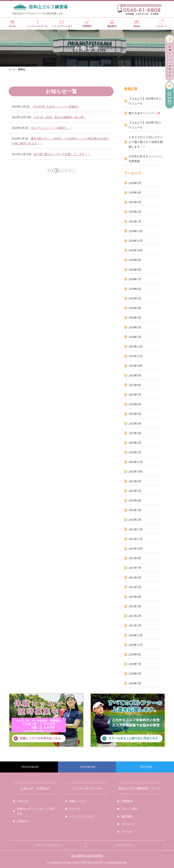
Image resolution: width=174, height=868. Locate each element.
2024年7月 (135, 279)
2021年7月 (135, 568)
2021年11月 (136, 539)
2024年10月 (136, 250)
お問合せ (23, 821)
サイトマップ (124, 845)
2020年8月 (135, 654)
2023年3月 (135, 433)
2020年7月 (135, 664)
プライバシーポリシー (47, 845)
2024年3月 (135, 318)
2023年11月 (136, 356)
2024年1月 (135, 337)
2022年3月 (135, 510)
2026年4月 (135, 193)
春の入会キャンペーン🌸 (144, 113)
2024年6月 (135, 289)
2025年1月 (135, 222)
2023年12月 (136, 347)
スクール (75, 809)
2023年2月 (135, 443)
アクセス (127, 832)
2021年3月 (135, 606)
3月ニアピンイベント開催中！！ (51, 128)
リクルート (162, 23)
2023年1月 (135, 452)
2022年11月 (136, 462)
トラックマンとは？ (62, 23)
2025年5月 (135, 202)
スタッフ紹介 (130, 809)
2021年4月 (135, 597)
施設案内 (112, 23)
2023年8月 (135, 385)
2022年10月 (136, 472)
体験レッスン (78, 801)
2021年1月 (135, 626)
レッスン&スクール (37, 23)
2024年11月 (136, 241)
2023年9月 (135, 375)
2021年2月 (135, 616)
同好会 (137, 23)
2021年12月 (136, 529)
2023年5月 (135, 414)
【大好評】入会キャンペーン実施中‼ (56, 107)
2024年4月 (135, 308)
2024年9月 (135, 260)
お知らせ (23, 801)
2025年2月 (135, 212)
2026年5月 (135, 183)
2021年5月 (135, 587)
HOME (12, 23)
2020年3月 (135, 683)
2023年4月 (135, 424)
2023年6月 (135, 404)
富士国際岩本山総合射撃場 (87, 856)
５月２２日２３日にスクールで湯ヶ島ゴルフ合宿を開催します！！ (146, 142)
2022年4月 (135, 501)
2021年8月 (135, 558)
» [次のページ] (74, 171)
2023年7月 (135, 395)
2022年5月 (135, 491)
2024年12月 (136, 231)
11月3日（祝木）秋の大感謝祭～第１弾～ (60, 117)
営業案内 (87, 23)
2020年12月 (136, 635)
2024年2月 (135, 327)
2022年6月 (135, 481)
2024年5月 (135, 298)
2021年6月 (135, 578)
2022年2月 (135, 520)
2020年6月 (135, 674)
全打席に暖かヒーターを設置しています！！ (62, 154)
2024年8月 (135, 270)
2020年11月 (136, 645)
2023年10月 (136, 366)
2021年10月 (136, 549)
